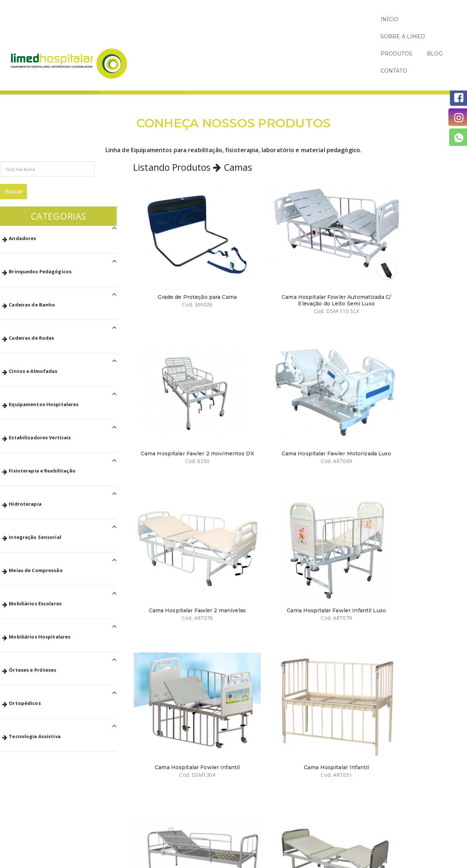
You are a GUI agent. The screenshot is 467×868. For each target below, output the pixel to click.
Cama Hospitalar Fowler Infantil (333, 338)
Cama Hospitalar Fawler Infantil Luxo (251, 338)
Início (377, 57)
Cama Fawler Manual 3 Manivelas (251, 549)
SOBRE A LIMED (312, 19)
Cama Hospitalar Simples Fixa (169, 443)
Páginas (403, 57)
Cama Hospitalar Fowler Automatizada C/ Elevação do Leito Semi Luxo (251, 236)
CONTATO (439, 19)
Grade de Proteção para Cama (169, 233)
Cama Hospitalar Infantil (415, 335)
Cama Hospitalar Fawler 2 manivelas (169, 338)
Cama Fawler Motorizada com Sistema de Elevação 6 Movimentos (333, 552)
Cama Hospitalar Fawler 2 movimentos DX (333, 233)
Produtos (434, 57)
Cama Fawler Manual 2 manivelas (415, 549)
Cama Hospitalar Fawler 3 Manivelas (169, 549)
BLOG (404, 19)
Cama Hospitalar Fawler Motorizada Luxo (415, 233)
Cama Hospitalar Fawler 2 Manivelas (251, 443)
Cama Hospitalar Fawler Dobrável (333, 443)
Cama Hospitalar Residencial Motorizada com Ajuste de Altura (169, 657)
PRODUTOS (365, 19)
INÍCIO (266, 19)
